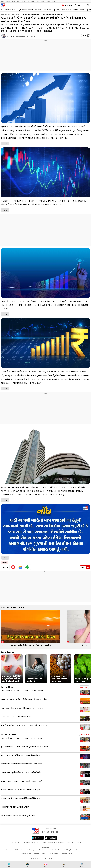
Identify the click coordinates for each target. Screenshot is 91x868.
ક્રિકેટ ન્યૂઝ (17, 10)
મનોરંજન (83, 10)
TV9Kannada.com (45, 850)
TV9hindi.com (8, 850)
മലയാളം (43, 1)
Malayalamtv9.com (39, 854)
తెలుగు (19, 1)
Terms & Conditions (74, 842)
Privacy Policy (61, 842)
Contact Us (13, 842)
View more (84, 652)
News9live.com (81, 850)
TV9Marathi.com (20, 850)
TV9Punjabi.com (69, 850)
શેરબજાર (5, 562)
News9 (8, 1)
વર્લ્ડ (64, 10)
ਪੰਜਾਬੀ (33, 1)
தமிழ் (38, 1)
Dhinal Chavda (11, 36)
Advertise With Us (33, 842)
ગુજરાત (24, 10)
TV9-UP (54, 1)
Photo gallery (16, 14)
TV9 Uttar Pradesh (53, 854)
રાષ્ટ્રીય (59, 10)
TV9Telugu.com (32, 850)
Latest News (8, 687)
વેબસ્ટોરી (76, 10)
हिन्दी (3, 1)
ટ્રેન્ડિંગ (89, 10)
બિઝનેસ (69, 10)
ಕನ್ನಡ (13, 1)
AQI (79, 5)
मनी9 (48, 1)
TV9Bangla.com (57, 850)
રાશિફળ (45, 10)
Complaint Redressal (48, 842)
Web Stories (7, 652)
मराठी (24, 1)
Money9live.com (66, 854)
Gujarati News (6, 14)
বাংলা (28, 1)
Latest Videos (8, 734)
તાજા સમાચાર (9, 10)
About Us (21, 842)
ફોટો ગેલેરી (38, 10)
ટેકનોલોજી (52, 10)
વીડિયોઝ (31, 10)
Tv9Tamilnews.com (25, 854)
